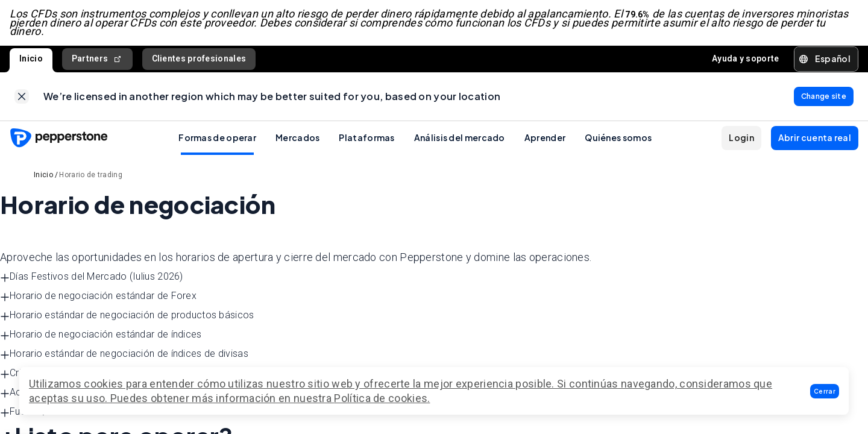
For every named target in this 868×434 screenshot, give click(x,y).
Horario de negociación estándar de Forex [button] (98, 296)
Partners (97, 59)
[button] (825, 391)
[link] (22, 96)
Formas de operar (217, 137)
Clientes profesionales (199, 58)
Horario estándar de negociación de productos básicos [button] (127, 316)
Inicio (31, 58)
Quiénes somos (618, 137)
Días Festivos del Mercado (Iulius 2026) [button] (92, 277)
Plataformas (366, 137)
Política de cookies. (382, 398)
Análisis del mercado (460, 137)
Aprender (545, 137)
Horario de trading (90, 175)
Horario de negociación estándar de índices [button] (101, 335)
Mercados (297, 137)
